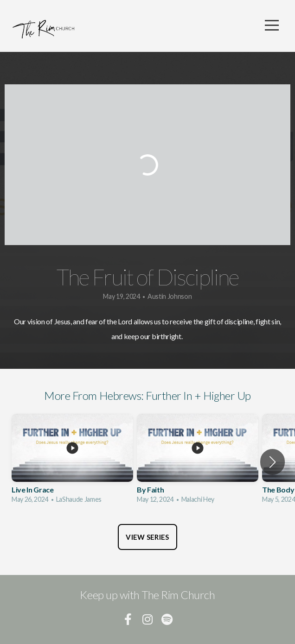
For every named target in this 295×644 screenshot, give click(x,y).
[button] (273, 462)
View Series (147, 537)
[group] (72, 462)
